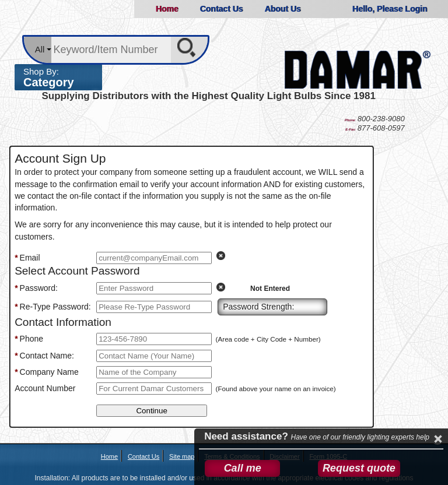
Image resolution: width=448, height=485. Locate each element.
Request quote (359, 468)
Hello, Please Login (390, 9)
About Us (282, 9)
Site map (182, 456)
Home (167, 9)
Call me (243, 468)
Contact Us (221, 9)
